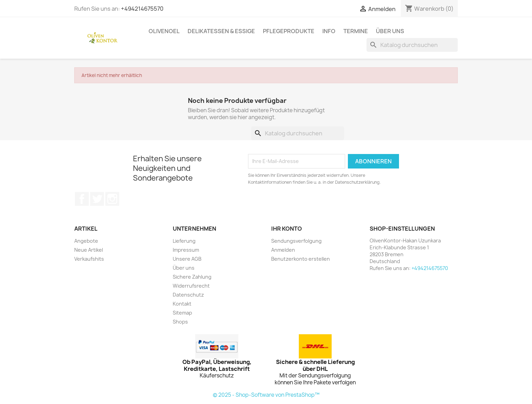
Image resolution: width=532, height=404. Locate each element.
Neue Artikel (89, 250)
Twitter (97, 199)
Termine (356, 31)
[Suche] (412, 45)
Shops (180, 322)
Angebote (86, 241)
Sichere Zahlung (192, 277)
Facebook (82, 199)
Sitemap (182, 313)
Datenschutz (188, 295)
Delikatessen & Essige (221, 31)
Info (329, 31)
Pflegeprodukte (289, 31)
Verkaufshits (89, 259)
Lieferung (184, 241)
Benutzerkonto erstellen (301, 259)
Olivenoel (164, 31)
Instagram (112, 199)
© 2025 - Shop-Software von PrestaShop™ (266, 395)
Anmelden (283, 250)
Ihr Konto (287, 229)
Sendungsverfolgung (296, 241)
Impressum (186, 250)
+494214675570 (142, 9)
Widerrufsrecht (191, 286)
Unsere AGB (187, 259)
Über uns (390, 31)
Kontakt (182, 304)
